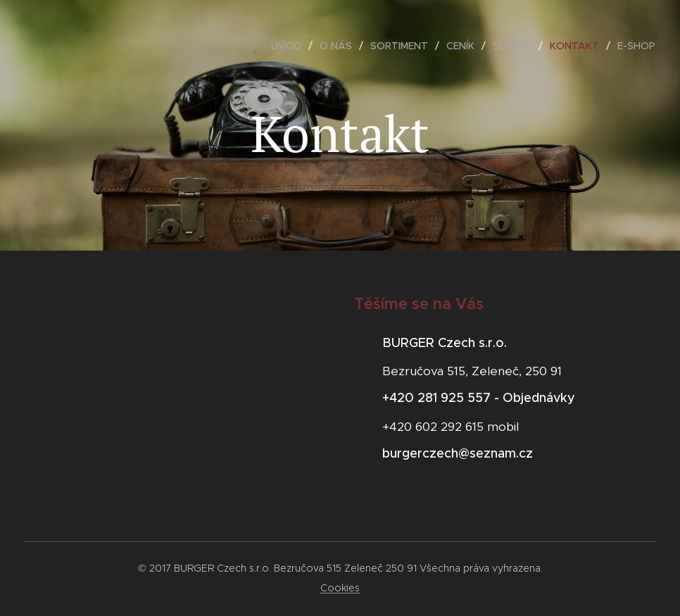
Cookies (340, 588)
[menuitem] (290, 46)
